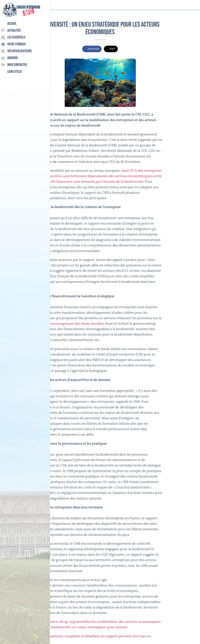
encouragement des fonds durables (77, 324)
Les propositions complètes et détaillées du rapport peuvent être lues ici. (94, 636)
